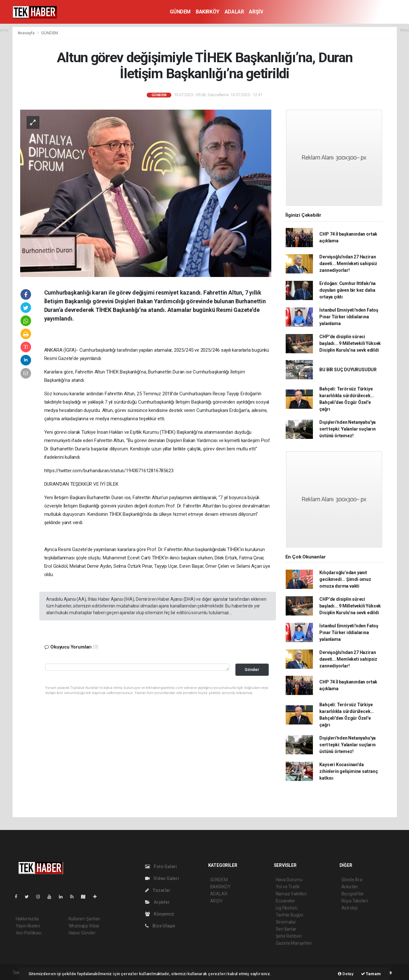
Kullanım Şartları (84, 919)
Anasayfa (27, 33)
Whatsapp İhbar (84, 926)
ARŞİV (256, 12)
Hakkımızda (27, 919)
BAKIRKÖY (208, 12)
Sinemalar (286, 922)
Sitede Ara (352, 880)
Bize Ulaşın (160, 926)
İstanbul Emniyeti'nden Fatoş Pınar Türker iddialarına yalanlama (349, 317)
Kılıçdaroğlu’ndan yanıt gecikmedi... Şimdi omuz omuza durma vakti (345, 579)
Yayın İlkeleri (28, 926)
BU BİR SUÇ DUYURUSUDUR (348, 370)
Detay (346, 974)
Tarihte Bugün (290, 915)
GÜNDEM (180, 12)
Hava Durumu (289, 880)
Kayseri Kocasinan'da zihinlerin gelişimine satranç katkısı (348, 771)
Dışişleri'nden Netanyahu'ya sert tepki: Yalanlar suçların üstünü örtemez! (348, 429)
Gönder (252, 670)
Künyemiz (160, 914)
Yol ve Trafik (288, 887)
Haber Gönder (82, 933)
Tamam (371, 974)
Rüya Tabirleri (355, 901)
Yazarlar (158, 890)
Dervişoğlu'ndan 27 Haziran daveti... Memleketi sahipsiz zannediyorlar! (348, 264)
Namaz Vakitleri (291, 894)
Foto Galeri (161, 867)
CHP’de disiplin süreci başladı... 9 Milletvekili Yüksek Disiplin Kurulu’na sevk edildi (350, 343)
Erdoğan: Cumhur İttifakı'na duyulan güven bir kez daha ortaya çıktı (348, 290)
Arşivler (157, 902)
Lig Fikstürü (287, 908)
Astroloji (349, 908)
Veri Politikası (29, 933)
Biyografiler (353, 894)
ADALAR (234, 12)
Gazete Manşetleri (294, 943)
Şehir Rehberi (289, 936)
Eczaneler (286, 901)
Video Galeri (162, 878)
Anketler (350, 887)
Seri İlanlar (286, 929)
